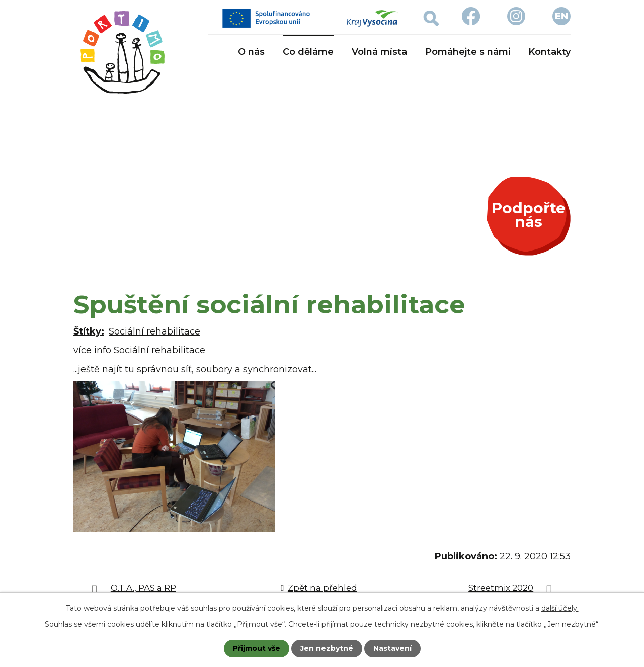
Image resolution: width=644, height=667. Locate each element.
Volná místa (379, 52)
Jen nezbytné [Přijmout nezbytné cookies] (327, 648)
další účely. (560, 608)
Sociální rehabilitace (154, 331)
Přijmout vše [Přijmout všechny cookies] (257, 648)
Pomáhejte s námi (468, 52)
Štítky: (89, 331)
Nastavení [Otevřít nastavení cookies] (392, 648)
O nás (251, 52)
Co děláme (308, 52)
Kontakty (549, 52)
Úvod (214, 52)
